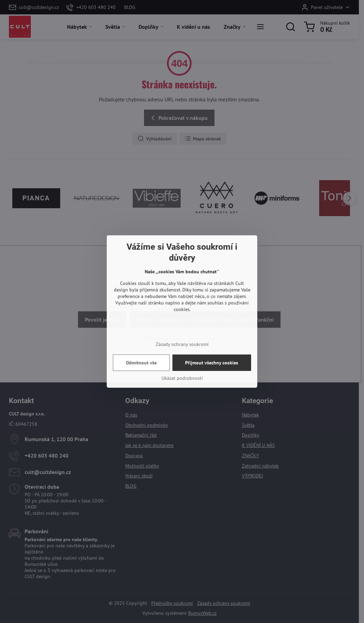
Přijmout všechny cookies (212, 363)
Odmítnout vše (141, 363)
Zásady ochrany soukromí (182, 344)
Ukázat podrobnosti (182, 378)
